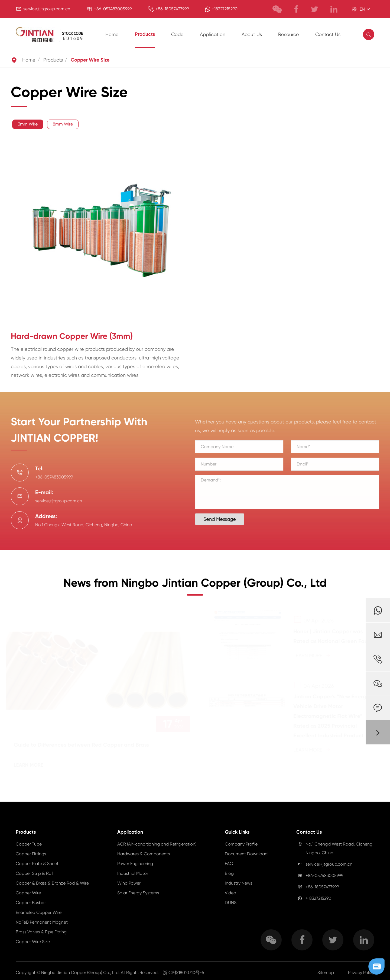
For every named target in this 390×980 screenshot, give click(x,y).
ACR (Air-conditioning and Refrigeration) (157, 844)
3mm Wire (28, 124)
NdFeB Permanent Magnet (42, 922)
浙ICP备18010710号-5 (184, 973)
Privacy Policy (361, 973)
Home (112, 34)
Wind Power (129, 883)
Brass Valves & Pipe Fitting (41, 932)
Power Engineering (135, 864)
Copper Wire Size (90, 60)
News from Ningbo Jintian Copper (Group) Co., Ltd (195, 587)
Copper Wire (28, 893)
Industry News (238, 883)
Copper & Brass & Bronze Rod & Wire (52, 883)
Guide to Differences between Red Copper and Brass (82, 745)
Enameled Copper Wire (39, 912)
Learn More (34, 765)
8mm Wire (63, 124)
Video (230, 893)
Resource (289, 34)
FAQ (229, 864)
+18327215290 (225, 9)
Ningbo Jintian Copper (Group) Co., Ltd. (81, 973)
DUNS (231, 903)
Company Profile (241, 844)
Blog (229, 873)
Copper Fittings (31, 854)
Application (213, 34)
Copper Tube (29, 844)
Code (177, 34)
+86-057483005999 (113, 9)
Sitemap (326, 973)
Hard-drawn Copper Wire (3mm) (72, 336)
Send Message (223, 519)
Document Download (246, 854)
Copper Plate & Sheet (37, 864)
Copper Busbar (31, 903)
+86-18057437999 (172, 9)
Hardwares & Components (144, 854)
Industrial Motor (133, 873)
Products (145, 34)
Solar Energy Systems (138, 893)
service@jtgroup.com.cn (47, 9)
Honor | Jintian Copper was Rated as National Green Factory (334, 636)
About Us (252, 34)
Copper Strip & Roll (34, 873)
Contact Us (328, 34)
